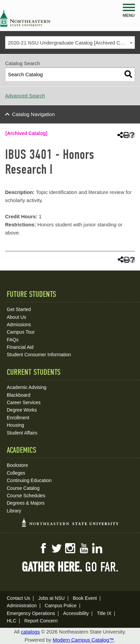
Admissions (19, 325)
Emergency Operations (31, 613)
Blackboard (19, 395)
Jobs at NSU (51, 598)
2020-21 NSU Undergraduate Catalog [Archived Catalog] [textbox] (72, 43)
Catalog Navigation (34, 114)
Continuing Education (29, 480)
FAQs (13, 340)
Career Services (24, 402)
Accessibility (76, 613)
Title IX (104, 613)
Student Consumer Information (39, 355)
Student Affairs (22, 433)
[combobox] (70, 43)
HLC (11, 621)
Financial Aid (20, 347)
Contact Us (18, 598)
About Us (17, 317)
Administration (22, 606)
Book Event (85, 598)
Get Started (19, 309)
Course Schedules (26, 496)
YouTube (84, 548)
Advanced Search (25, 96)
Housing (15, 425)
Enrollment (18, 418)
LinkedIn (97, 548)
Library (14, 511)
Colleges (16, 473)
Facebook (43, 548)
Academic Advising (27, 387)
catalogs (30, 632)
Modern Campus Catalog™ (83, 640)
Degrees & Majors (26, 503)
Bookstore (17, 465)
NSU (25, 18)
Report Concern (41, 621)
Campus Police (61, 606)
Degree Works (22, 410)
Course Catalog (23, 488)
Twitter (57, 548)
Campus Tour (21, 332)
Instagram (70, 548)
